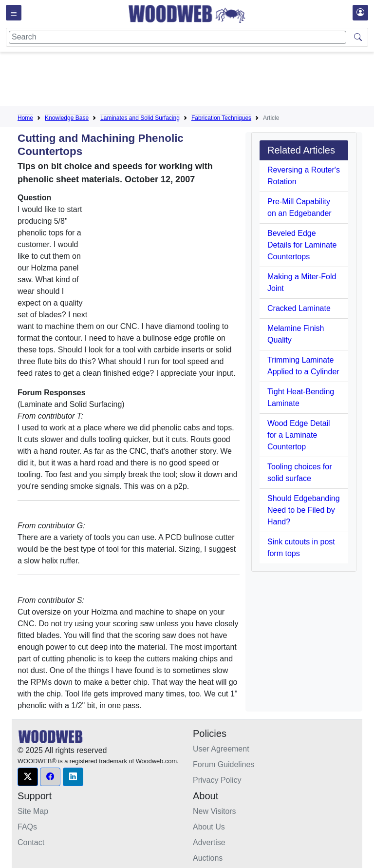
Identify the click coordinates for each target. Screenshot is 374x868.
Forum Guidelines (224, 764)
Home (25, 118)
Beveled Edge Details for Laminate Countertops (302, 245)
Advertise (209, 842)
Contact (31, 842)
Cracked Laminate (299, 308)
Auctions (208, 858)
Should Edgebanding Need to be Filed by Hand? (304, 510)
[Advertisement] (195, 81)
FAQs (27, 827)
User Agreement (221, 749)
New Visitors (215, 811)
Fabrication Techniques (221, 118)
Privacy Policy (217, 780)
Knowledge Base (67, 118)
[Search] (178, 37)
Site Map (33, 811)
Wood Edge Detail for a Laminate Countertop (299, 435)
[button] (28, 777)
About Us (209, 827)
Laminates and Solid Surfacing (140, 118)
